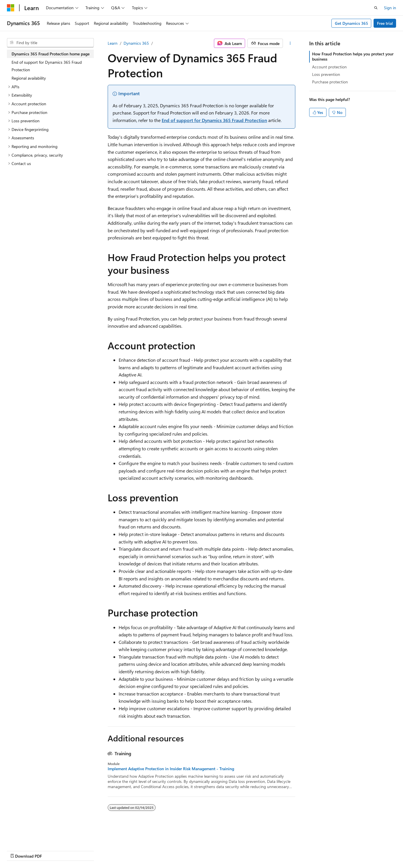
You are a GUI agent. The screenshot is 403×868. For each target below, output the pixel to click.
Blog (79, 851)
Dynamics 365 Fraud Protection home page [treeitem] (51, 54)
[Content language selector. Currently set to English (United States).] (33, 837)
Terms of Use (155, 851)
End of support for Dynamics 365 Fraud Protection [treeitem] (47, 66)
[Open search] (376, 8)
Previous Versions (52, 851)
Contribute (103, 851)
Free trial (385, 23)
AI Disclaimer (18, 851)
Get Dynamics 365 (351, 23)
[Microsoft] (11, 8)
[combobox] (50, 43)
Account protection (329, 67)
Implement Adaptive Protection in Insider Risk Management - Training (171, 769)
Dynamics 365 (136, 43)
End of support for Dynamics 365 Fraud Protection (214, 120)
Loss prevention (326, 74)
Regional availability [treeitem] (29, 78)
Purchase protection (330, 82)
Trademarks (183, 851)
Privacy (126, 851)
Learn (113, 43)
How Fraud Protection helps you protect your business (353, 56)
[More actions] (290, 43)
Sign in (390, 8)
